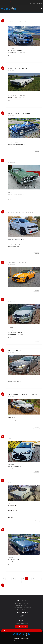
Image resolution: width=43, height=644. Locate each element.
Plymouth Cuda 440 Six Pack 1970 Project (20, 481)
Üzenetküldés (22, 627)
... (17, 579)
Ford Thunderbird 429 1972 (16, 161)
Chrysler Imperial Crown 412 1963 (18, 530)
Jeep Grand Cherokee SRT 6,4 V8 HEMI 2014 (20, 212)
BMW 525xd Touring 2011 (15, 350)
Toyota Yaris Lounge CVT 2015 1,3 (18, 437)
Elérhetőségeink (39, 4)
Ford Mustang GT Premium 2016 (17, 21)
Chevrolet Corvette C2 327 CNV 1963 (19, 113)
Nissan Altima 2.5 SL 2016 (15, 300)
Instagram (22, 617)
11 (40, 579)
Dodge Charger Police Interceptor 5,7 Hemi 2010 (22, 394)
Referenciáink (12, 23)
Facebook (22, 615)
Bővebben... (36, 59)
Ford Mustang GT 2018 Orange (17, 263)
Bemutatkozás (32, 4)
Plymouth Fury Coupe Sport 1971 (17, 68)
